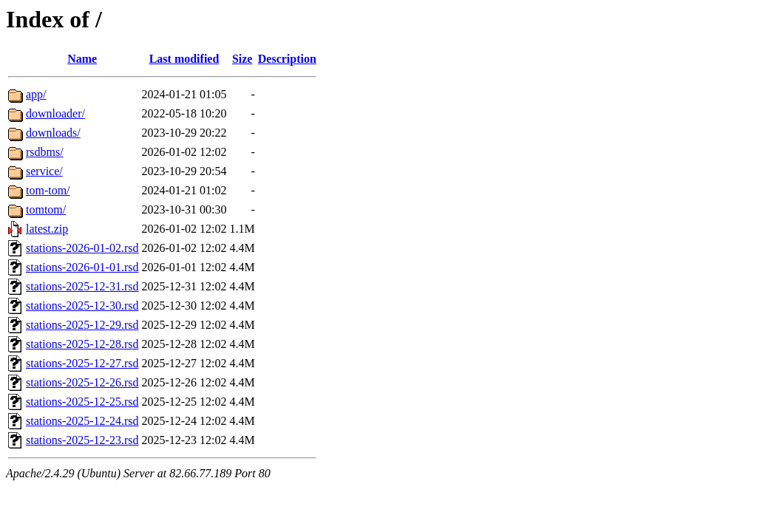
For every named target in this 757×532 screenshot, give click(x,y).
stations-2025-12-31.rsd (82, 286)
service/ (44, 171)
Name (82, 59)
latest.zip (47, 229)
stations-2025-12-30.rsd (82, 306)
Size (242, 59)
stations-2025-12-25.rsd (82, 402)
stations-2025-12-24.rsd (82, 421)
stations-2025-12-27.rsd (82, 363)
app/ (36, 94)
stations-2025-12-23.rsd (82, 440)
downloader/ (55, 113)
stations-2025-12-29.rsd (82, 325)
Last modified (184, 59)
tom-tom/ (48, 190)
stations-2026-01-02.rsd (82, 248)
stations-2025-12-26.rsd (82, 382)
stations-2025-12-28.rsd (82, 344)
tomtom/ (46, 209)
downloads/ (53, 133)
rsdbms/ (45, 152)
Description (287, 59)
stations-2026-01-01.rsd (82, 267)
